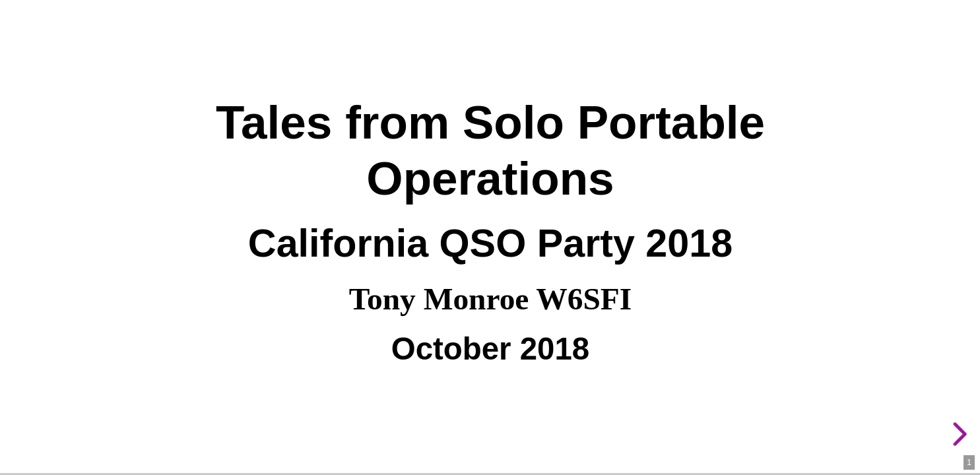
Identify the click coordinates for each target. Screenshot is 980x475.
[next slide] (958, 434)
